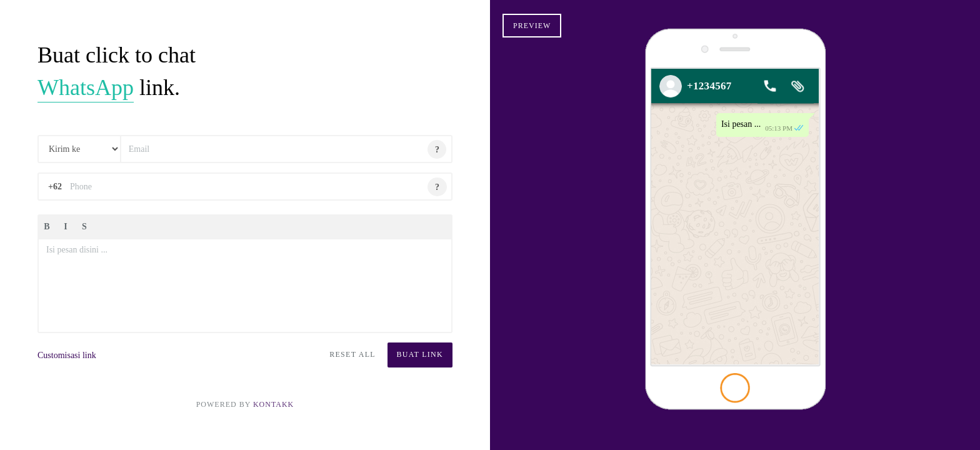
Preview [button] (532, 26)
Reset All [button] (352, 354)
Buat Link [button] (420, 354)
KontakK (273, 404)
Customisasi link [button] (67, 355)
